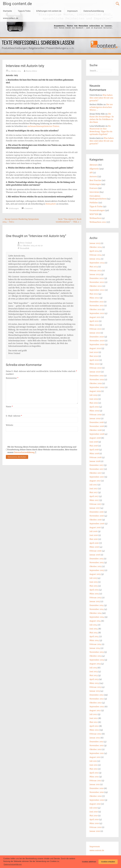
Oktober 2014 (96, 613)
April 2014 (94, 636)
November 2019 (97, 379)
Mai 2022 (94, 294)
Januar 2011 (95, 784)
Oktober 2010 (96, 796)
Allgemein (94, 169)
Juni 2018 (94, 442)
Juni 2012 (94, 718)
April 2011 (94, 773)
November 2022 (97, 282)
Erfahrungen (14, 208)
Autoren (93, 176)
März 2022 (94, 298)
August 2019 (95, 391)
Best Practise (95, 180)
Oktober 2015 (95, 566)
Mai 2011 (93, 769)
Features (93, 188)
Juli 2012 (93, 714)
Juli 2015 (93, 578)
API (91, 173)
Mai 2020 (94, 356)
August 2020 (95, 348)
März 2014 (94, 640)
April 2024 (94, 251)
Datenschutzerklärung (94, 11)
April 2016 (94, 543)
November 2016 (97, 516)
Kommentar (12, 378)
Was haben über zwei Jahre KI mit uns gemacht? (101, 98)
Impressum (72, 11)
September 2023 (97, 263)
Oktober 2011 (95, 749)
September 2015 (97, 570)
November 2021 (97, 306)
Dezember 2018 (97, 422)
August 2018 (95, 438)
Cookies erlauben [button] (108, 862)
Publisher (94, 203)
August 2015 (95, 574)
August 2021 (95, 317)
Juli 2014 (93, 625)
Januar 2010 (95, 831)
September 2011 (97, 753)
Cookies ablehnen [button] (89, 862)
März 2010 (94, 823)
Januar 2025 (95, 243)
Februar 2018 (95, 457)
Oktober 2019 (96, 383)
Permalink (24, 248)
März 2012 (94, 730)
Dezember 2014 (97, 605)
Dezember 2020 (97, 337)
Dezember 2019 (97, 376)
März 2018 (94, 453)
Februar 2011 (95, 781)
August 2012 (95, 710)
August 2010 (95, 804)
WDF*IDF (94, 214)
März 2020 (94, 364)
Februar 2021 (95, 329)
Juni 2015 (94, 582)
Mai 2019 (94, 403)
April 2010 (94, 819)
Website (10, 425)
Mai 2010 (94, 816)
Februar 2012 (95, 734)
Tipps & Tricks (24, 11)
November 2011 (96, 745)
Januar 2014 (95, 648)
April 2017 (94, 496)
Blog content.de (17, 4)
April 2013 (94, 679)
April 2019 (94, 407)
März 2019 (94, 411)
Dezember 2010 (97, 788)
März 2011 (94, 777)
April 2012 (94, 726)
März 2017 (94, 500)
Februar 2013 (95, 687)
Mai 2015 (94, 586)
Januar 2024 (95, 259)
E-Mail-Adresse (14, 416)
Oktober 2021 (96, 309)
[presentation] (23, 439)
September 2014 (97, 617)
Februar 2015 (95, 598)
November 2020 (97, 341)
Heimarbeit (51, 204)
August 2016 (95, 527)
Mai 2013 (94, 675)
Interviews (94, 192)
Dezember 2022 (97, 278)
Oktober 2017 (95, 473)
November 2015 (97, 562)
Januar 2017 (95, 508)
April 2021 (94, 321)
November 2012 (97, 699)
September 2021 (97, 313)
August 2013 (95, 664)
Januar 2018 (95, 461)
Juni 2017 (94, 489)
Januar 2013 (95, 691)
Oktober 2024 (96, 247)
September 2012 (97, 707)
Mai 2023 (94, 267)
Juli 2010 (93, 808)
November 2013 (97, 652)
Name (9, 407)
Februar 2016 (95, 551)
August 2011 (95, 757)
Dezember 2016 (97, 512)
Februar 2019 (95, 415)
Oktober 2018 (96, 430)
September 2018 (97, 434)
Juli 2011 (93, 761)
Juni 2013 (94, 671)
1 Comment (28, 208)
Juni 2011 (93, 765)
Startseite (7, 11)
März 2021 (94, 325)
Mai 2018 (94, 446)
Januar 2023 (95, 274)
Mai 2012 (94, 722)
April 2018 (94, 450)
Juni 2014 (94, 629)
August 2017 (95, 481)
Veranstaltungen (97, 210)
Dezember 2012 (97, 695)
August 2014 (95, 621)
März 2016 (94, 547)
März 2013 (94, 683)
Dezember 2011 (96, 742)
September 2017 (97, 477)
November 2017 (97, 469)
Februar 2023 (96, 270)
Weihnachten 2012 (98, 222)
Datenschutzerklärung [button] (13, 864)
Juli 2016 (93, 531)
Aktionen (94, 165)
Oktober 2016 (96, 520)
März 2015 (94, 594)
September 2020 (97, 344)
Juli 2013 (93, 668)
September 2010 (97, 800)
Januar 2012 (95, 738)
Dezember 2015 (96, 559)
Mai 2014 (94, 633)
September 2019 (97, 387)
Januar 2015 (95, 601)
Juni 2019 (94, 399)
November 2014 (97, 609)
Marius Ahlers (31, 71)
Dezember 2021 (97, 302)
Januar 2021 (95, 333)
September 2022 (97, 290)
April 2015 (94, 590)
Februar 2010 (95, 827)
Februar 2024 (96, 255)
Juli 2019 (93, 395)
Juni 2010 (94, 812)
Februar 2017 (95, 504)
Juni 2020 (94, 352)
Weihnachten (95, 218)
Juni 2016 (94, 535)
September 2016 (97, 524)
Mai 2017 (94, 492)
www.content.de (11, 18)
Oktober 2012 (96, 703)
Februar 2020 (96, 368)
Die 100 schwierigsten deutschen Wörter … (101, 107)
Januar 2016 (95, 555)
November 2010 (97, 792)
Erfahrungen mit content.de (49, 11)
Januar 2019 (95, 418)
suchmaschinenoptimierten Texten (43, 126)
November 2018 (97, 426)
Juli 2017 (93, 485)
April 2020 (94, 360)
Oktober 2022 (96, 286)
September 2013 (97, 660)
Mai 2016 (94, 539)
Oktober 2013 (95, 656)
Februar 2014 (95, 644)
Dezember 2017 (96, 465)
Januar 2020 (95, 372)
